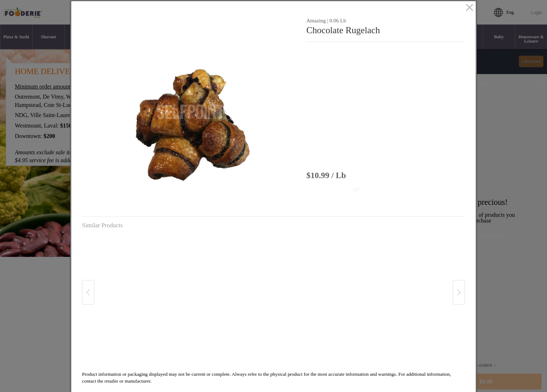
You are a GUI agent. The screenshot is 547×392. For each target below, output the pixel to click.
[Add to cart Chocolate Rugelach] (342, 190)
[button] (191, 112)
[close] (470, 8)
